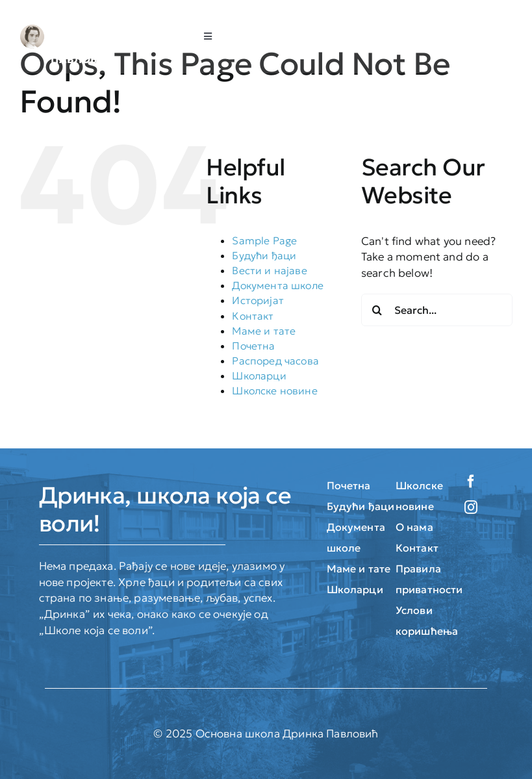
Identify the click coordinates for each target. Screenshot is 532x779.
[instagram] (471, 507)
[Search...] (437, 310)
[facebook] (471, 481)
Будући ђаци (264, 255)
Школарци (259, 376)
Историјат (258, 300)
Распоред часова (275, 361)
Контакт (253, 316)
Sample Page (264, 240)
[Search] (377, 310)
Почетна (253, 346)
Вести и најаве (269, 270)
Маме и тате (264, 331)
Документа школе (278, 285)
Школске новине (274, 390)
